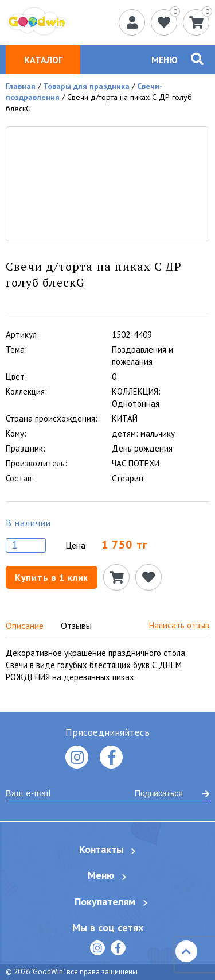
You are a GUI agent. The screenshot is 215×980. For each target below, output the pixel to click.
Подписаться (172, 793)
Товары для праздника (86, 86)
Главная (21, 86)
